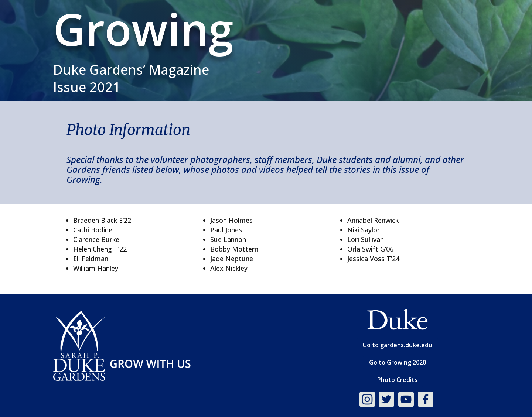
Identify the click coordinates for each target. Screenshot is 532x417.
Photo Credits (397, 380)
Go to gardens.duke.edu (397, 345)
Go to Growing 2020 (398, 362)
